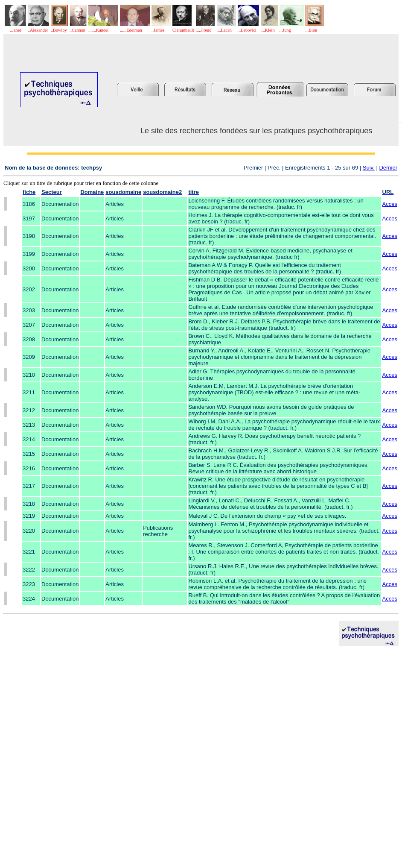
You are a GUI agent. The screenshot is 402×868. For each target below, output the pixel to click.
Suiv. (369, 168)
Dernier (388, 168)
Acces (390, 204)
